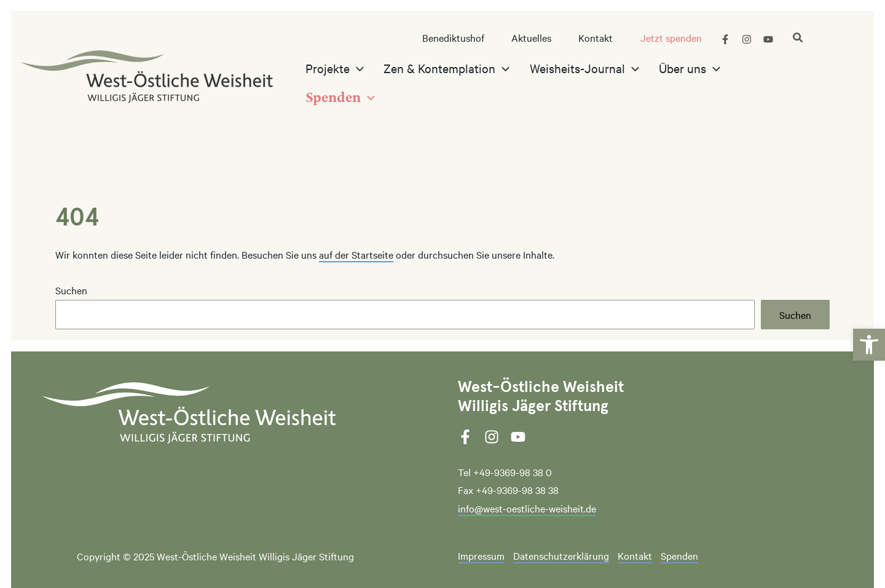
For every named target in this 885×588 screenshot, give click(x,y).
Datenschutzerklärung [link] (561, 556)
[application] (378, 83)
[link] (869, 334)
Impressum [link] (481, 556)
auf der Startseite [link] (356, 254)
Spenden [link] (679, 556)
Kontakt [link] (635, 556)
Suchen (71, 290)
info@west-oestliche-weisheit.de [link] (527, 508)
